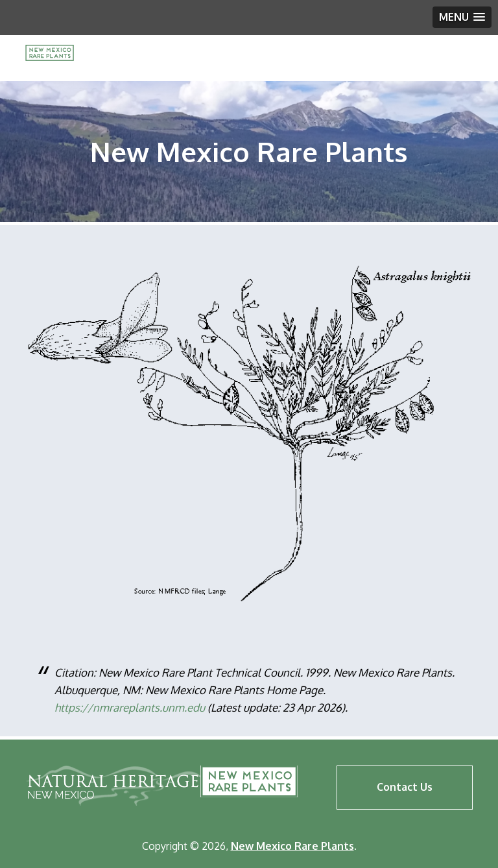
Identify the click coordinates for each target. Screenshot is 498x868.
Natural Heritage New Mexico (114, 786)
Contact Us (405, 787)
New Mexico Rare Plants (249, 781)
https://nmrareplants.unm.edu (130, 707)
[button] (462, 17)
